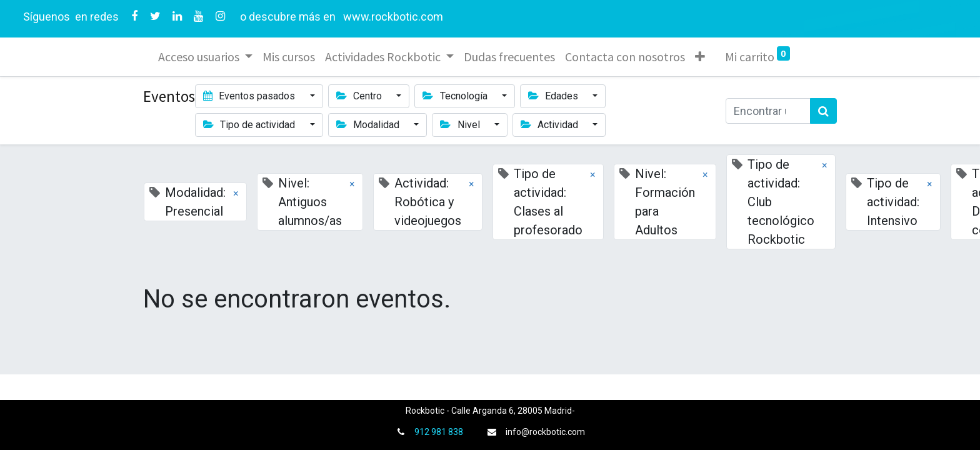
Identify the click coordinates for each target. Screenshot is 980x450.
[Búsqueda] (823, 111)
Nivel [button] (461, 125)
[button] (700, 57)
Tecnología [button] (456, 96)
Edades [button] (554, 96)
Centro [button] (360, 96)
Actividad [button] (551, 125)
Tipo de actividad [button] (250, 125)
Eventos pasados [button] (250, 96)
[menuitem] (289, 57)
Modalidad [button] (369, 125)
